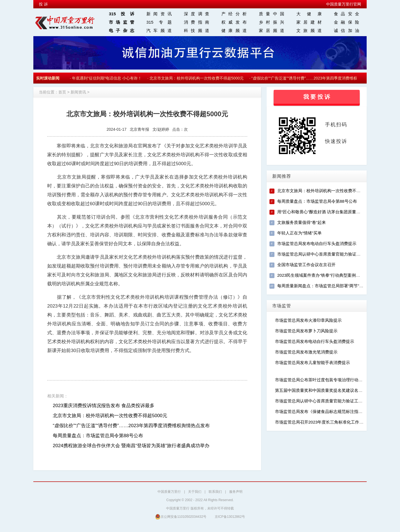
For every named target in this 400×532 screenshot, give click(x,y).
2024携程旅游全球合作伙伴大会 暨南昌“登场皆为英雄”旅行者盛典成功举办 (131, 446)
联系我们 (215, 492)
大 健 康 (309, 14)
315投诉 (122, 14)
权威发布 (234, 22)
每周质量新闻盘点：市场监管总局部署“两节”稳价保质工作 (331, 286)
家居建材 (309, 22)
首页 (62, 92)
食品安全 (347, 14)
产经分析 (234, 14)
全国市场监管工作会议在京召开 (306, 265)
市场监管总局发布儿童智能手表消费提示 (312, 362)
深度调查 (197, 14)
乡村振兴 (272, 22)
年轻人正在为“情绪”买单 (299, 233)
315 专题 (159, 22)
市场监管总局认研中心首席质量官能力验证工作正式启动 (329, 254)
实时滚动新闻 (48, 78)
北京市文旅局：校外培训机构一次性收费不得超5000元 (198, 78)
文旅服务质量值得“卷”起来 (302, 222)
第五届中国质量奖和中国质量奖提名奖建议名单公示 (323, 390)
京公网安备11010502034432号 (181, 517)
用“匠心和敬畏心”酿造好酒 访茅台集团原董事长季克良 (327, 212)
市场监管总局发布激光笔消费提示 (306, 352)
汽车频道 (159, 30)
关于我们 (195, 492)
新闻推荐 (282, 176)
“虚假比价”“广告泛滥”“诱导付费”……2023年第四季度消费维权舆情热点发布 (317, 78)
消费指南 (197, 22)
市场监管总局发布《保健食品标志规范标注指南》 (321, 411)
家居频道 (272, 30)
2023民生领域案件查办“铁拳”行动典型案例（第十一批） (329, 275)
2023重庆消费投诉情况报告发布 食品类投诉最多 (104, 406)
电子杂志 (122, 30)
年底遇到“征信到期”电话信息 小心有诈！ (108, 78)
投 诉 (43, 4)
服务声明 (236, 492)
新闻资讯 (159, 14)
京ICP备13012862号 (230, 517)
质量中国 (272, 14)
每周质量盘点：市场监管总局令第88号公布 (98, 436)
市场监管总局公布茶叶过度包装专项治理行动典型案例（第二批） (335, 380)
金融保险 (347, 22)
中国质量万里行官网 (344, 4)
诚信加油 (347, 30)
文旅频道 (309, 30)
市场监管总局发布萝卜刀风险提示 (306, 331)
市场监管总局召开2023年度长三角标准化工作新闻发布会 (327, 422)
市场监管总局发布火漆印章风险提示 (308, 320)
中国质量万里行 (169, 492)
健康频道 (234, 30)
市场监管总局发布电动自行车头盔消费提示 (317, 243)
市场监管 (122, 22)
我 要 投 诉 (317, 97)
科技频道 (197, 30)
